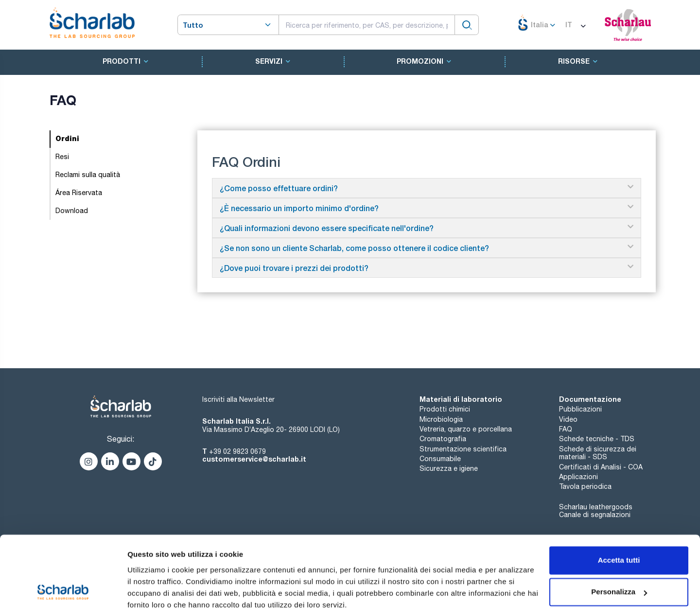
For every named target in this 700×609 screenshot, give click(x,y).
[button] (427, 188)
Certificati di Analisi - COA (601, 467)
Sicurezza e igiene (449, 468)
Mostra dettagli (154, 590)
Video (568, 419)
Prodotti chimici (445, 409)
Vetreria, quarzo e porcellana (466, 429)
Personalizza (619, 550)
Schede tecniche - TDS (597, 439)
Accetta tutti (619, 518)
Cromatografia (443, 439)
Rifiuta (619, 582)
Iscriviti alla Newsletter (238, 399)
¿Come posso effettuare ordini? (279, 188)
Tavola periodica (585, 486)
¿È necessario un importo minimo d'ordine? (299, 208)
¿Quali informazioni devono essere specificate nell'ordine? (327, 228)
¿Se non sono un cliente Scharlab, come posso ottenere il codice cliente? (354, 248)
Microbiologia (441, 419)
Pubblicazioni (580, 409)
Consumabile (440, 459)
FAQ (566, 429)
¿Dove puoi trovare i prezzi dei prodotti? (294, 268)
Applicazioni (578, 477)
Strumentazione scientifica (463, 449)
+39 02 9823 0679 (237, 451)
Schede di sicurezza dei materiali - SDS (598, 453)
